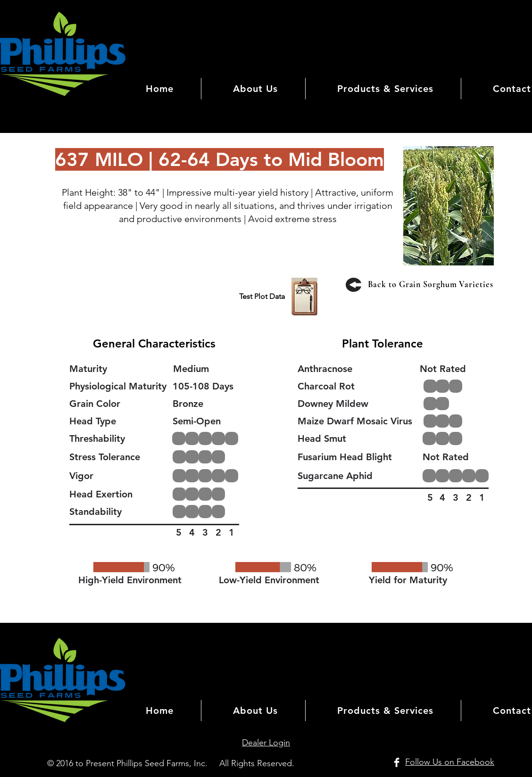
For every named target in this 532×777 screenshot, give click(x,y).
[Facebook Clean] (397, 762)
